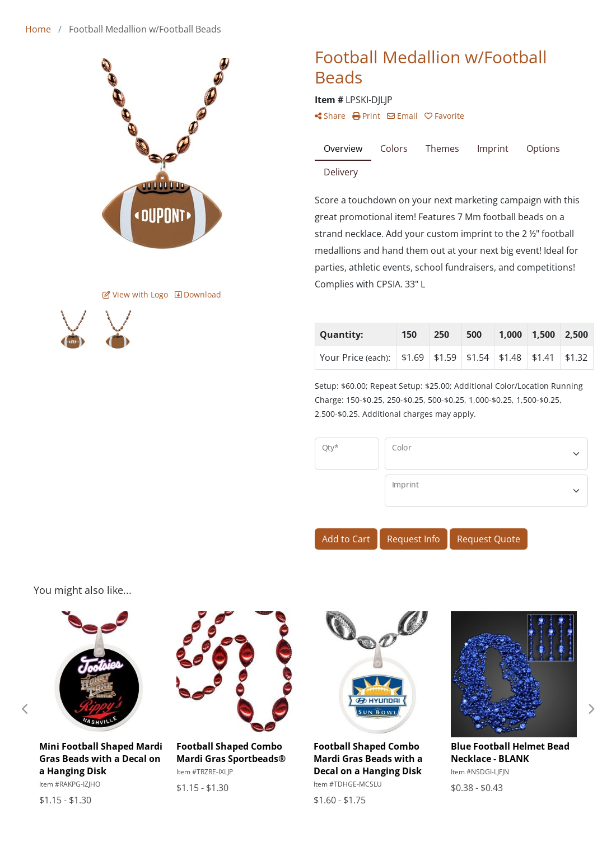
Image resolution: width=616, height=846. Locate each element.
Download (198, 294)
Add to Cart (346, 539)
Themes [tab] (442, 148)
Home (38, 29)
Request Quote (489, 539)
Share (330, 116)
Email (402, 116)
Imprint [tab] (493, 148)
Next (591, 709)
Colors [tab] (394, 148)
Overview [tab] (343, 148)
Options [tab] (543, 148)
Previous (25, 709)
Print (366, 116)
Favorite (444, 116)
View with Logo (135, 294)
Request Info (414, 539)
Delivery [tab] (341, 172)
